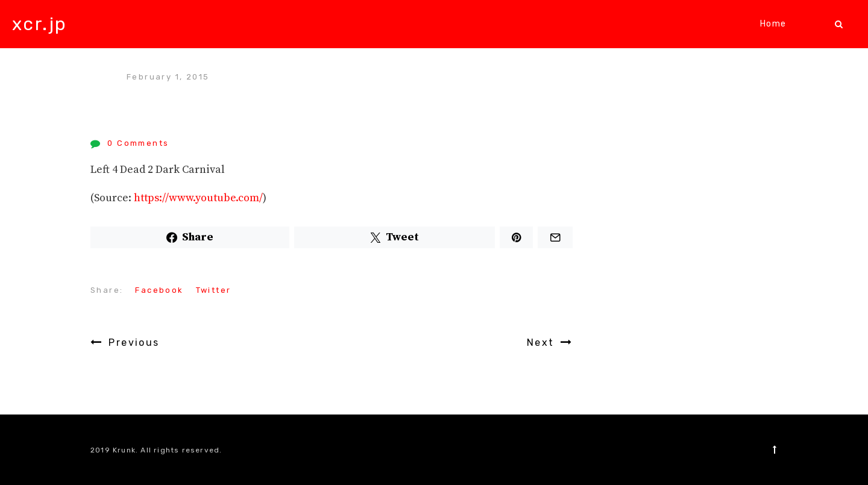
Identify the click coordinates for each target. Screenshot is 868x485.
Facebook (159, 290)
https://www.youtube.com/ (198, 198)
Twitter (214, 290)
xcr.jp (39, 24)
